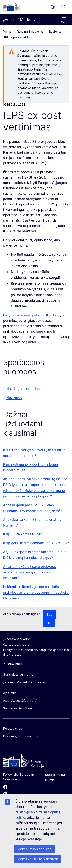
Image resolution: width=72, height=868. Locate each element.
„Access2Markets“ (17, 639)
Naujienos (14, 397)
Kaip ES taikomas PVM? (22, 534)
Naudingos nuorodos (23, 389)
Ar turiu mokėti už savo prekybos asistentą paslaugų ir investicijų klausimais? (29, 572)
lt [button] (53, 7)
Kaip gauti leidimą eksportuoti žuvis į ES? (36, 543)
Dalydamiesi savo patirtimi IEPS (28, 315)
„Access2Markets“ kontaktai (24, 682)
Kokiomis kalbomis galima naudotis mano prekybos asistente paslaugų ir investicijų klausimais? (36, 592)
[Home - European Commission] (31, 762)
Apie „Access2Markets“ (20, 701)
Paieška (64, 7)
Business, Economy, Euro (22, 736)
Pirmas (7, 31)
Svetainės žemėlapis (18, 708)
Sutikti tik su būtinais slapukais (38, 859)
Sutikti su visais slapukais (34, 849)
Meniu (64, 20)
